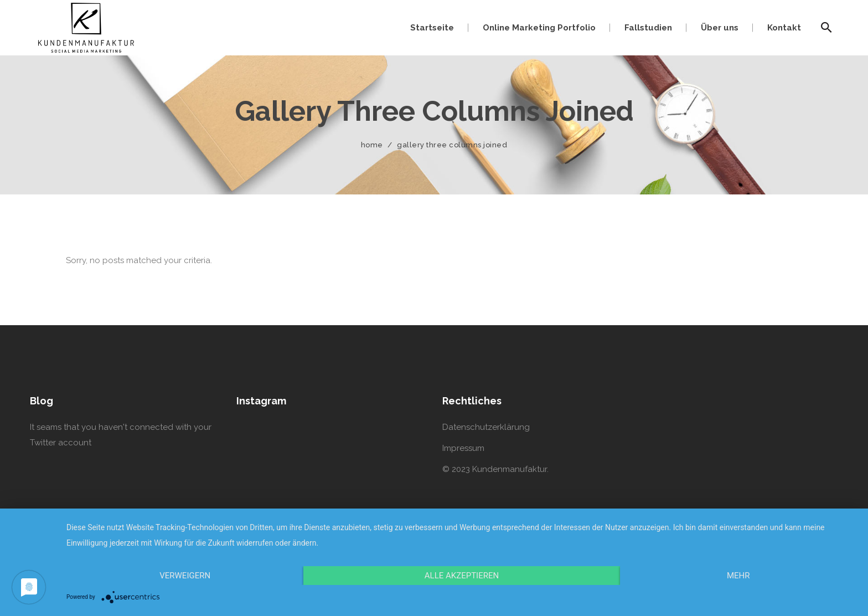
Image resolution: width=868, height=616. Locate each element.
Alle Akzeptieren (462, 576)
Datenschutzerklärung (486, 427)
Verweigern (185, 576)
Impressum (463, 448)
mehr (738, 576)
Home (372, 145)
